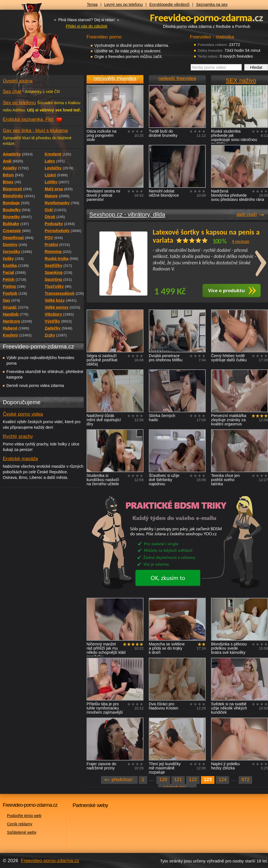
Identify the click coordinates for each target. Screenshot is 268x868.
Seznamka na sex (212, 4)
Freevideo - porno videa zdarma (207, 18)
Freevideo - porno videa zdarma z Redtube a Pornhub (31, 42)
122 (193, 780)
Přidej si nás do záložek (86, 26)
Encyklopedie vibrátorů (169, 4)
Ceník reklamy (20, 824)
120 (163, 780)
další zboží (247, 214)
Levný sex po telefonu (123, 4)
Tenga (92, 4)
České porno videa (23, 414)
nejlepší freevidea (177, 78)
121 (178, 780)
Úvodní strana (18, 81)
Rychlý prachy (18, 436)
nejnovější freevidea (115, 78)
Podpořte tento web (24, 816)
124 (222, 780)
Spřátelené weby (22, 832)
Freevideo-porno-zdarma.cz (50, 861)
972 (245, 780)
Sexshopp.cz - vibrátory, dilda (127, 214)
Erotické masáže (21, 459)
